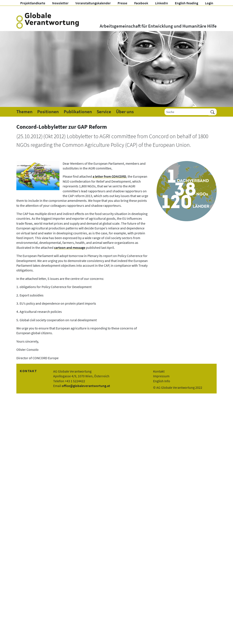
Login (209, 3)
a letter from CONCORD (109, 176)
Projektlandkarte (33, 3)
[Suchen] (213, 112)
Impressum (161, 376)
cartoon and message (70, 248)
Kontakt (159, 371)
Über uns (125, 112)
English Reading (186, 3)
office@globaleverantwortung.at (86, 386)
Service (104, 112)
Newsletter (60, 3)
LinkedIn (162, 3)
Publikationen (78, 112)
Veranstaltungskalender (93, 3)
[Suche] (187, 112)
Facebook (141, 3)
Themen (24, 112)
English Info (162, 381)
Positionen (48, 112)
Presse (122, 3)
